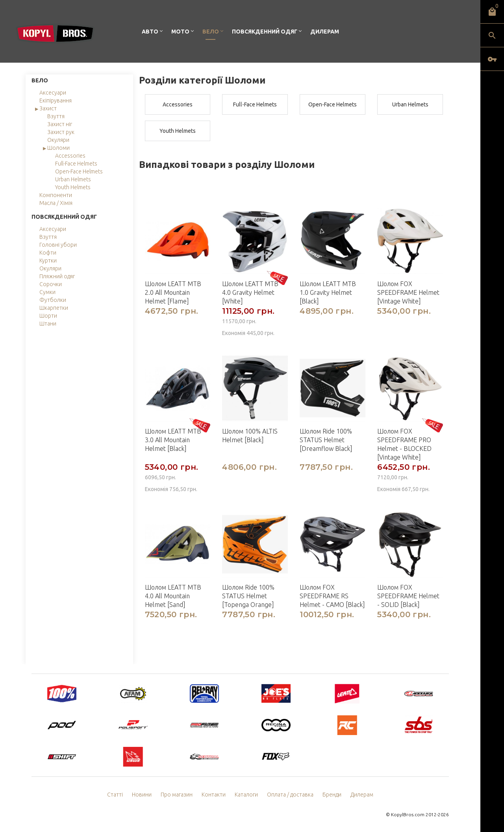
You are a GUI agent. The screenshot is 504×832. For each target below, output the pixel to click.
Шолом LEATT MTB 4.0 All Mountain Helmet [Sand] (173, 596)
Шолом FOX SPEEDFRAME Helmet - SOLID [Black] (408, 596)
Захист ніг (60, 124)
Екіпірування (56, 101)
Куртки (48, 261)
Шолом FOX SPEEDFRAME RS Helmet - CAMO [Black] (332, 596)
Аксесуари (53, 93)
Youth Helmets (73, 187)
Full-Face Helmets (76, 164)
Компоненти (56, 195)
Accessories (70, 156)
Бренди (332, 795)
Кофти (48, 253)
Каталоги (246, 795)
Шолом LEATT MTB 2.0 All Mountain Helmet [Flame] (173, 292)
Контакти (214, 795)
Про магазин (177, 795)
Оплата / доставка (290, 795)
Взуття (56, 116)
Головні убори (58, 245)
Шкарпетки (54, 308)
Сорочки (51, 284)
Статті (115, 795)
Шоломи (58, 148)
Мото (180, 32)
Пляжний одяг (57, 276)
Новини (142, 795)
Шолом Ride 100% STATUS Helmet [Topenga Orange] (248, 596)
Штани (48, 324)
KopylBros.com (408, 814)
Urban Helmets (73, 179)
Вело (211, 32)
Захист (48, 108)
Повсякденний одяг (265, 32)
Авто (150, 32)
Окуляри (58, 140)
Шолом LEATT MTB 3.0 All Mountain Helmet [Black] (173, 440)
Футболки (53, 300)
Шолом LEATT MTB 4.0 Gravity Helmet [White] (250, 292)
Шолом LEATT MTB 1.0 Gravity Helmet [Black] (328, 292)
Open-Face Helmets (79, 171)
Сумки (47, 292)
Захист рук (61, 132)
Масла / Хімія (56, 203)
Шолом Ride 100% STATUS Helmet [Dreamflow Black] (326, 440)
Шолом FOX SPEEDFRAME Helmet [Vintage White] (408, 292)
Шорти (48, 316)
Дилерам (325, 32)
